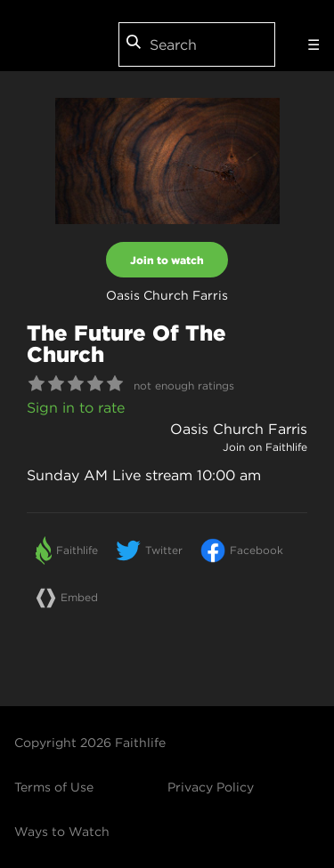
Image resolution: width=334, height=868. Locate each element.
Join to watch (167, 260)
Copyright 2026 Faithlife (90, 743)
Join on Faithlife (265, 447)
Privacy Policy (211, 787)
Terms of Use (54, 787)
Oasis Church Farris (239, 429)
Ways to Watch (62, 832)
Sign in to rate (76, 407)
